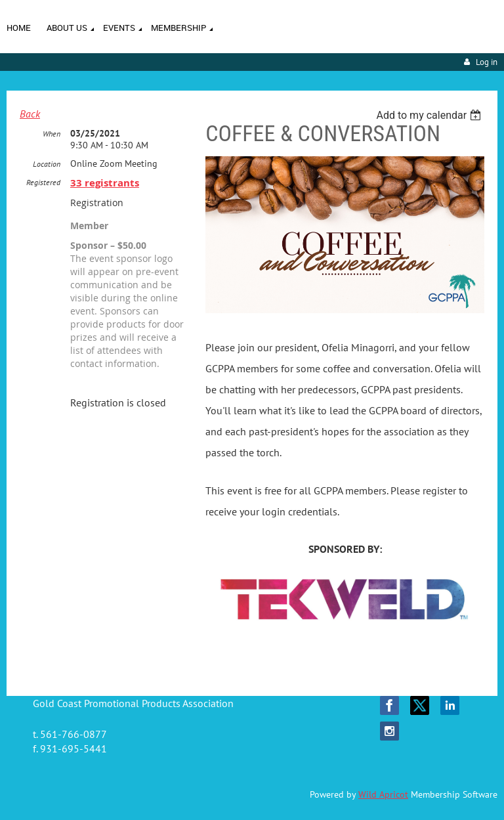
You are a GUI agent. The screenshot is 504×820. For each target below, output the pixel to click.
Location (47, 164)
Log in (487, 62)
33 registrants (105, 183)
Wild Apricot (383, 794)
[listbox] (430, 115)
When (52, 134)
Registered (43, 182)
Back (30, 114)
